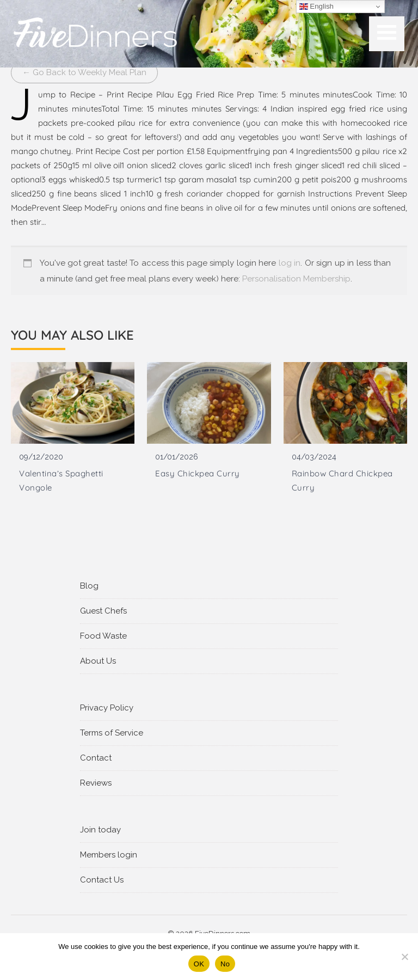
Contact (96, 758)
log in (290, 263)
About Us (98, 661)
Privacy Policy (107, 708)
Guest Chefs (103, 611)
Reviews (96, 783)
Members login (109, 855)
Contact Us (102, 880)
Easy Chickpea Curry (198, 473)
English (316, 7)
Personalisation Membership (296, 279)
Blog (89, 586)
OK (199, 964)
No (225, 964)
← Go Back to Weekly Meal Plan (84, 72)
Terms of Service (112, 733)
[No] (404, 957)
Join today (100, 830)
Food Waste (103, 636)
